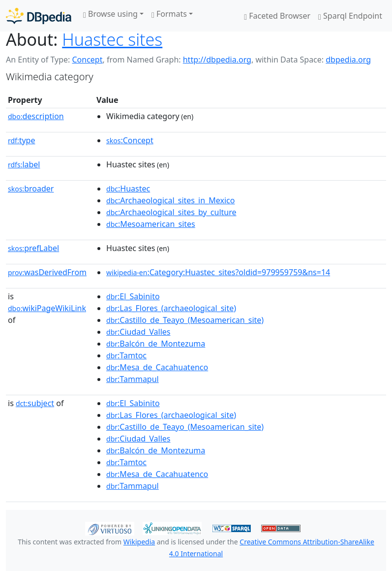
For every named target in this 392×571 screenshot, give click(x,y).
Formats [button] (169, 14)
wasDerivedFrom (47, 272)
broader (31, 189)
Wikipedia (139, 542)
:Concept (130, 140)
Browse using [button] (110, 14)
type (22, 140)
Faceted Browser (277, 16)
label (24, 164)
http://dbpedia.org (217, 60)
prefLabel (33, 248)
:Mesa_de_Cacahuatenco (157, 367)
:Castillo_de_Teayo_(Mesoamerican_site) (185, 320)
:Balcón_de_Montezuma (156, 344)
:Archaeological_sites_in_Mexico (170, 200)
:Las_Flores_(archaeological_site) (171, 308)
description (36, 116)
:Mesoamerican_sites (151, 224)
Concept (87, 60)
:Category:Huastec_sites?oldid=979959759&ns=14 (218, 272)
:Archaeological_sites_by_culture (171, 212)
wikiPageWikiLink (47, 308)
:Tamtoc (126, 355)
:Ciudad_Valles (138, 332)
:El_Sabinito (133, 296)
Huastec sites (112, 39)
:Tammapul (133, 379)
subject (35, 403)
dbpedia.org (348, 60)
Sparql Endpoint (350, 16)
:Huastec (128, 189)
